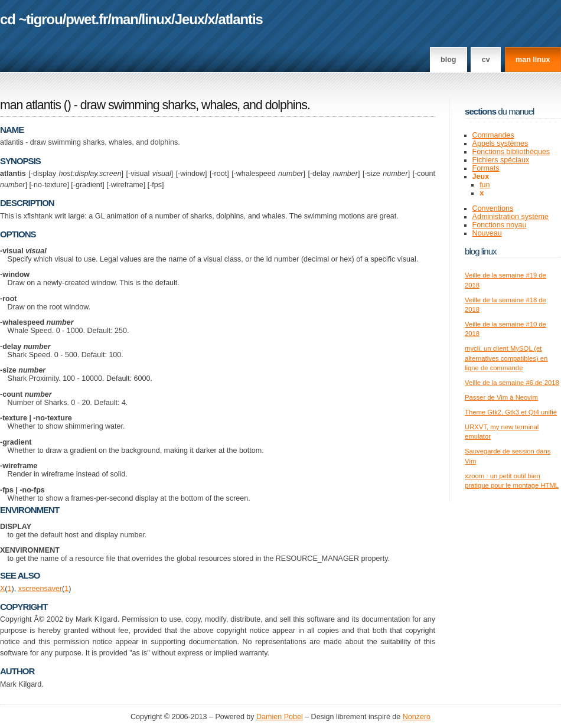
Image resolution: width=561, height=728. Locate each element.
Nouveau (487, 233)
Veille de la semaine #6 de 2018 (512, 383)
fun (485, 185)
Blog (448, 60)
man (125, 19)
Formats (486, 168)
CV (486, 60)
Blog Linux (481, 251)
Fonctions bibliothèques (511, 152)
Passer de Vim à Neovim (501, 397)
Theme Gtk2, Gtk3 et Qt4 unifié (511, 412)
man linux (533, 60)
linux (157, 19)
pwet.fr (87, 19)
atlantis (240, 19)
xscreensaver (40, 589)
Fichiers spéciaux (501, 160)
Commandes (493, 135)
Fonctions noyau (500, 225)
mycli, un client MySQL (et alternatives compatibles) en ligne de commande (506, 358)
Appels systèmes (500, 143)
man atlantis (30, 105)
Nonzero (417, 717)
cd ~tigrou (31, 19)
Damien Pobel (280, 717)
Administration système (511, 217)
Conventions (493, 208)
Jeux (190, 19)
